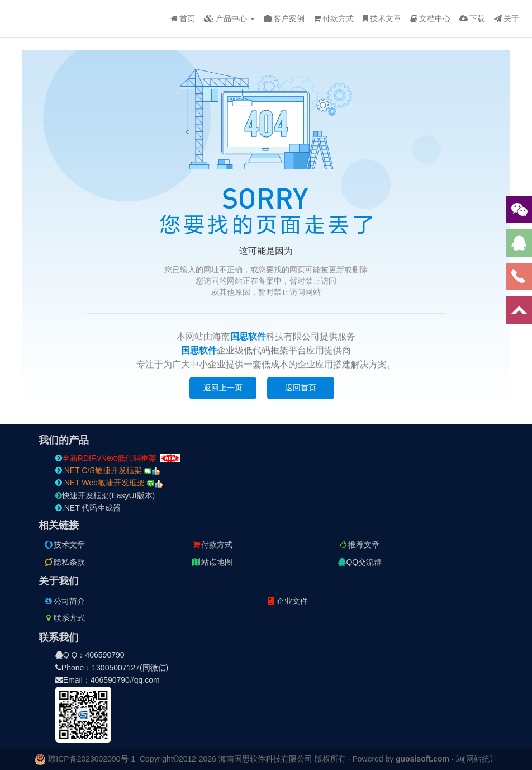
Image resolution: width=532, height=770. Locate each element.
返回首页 (301, 388)
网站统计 (477, 759)
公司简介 (64, 601)
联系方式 (64, 618)
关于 (507, 18)
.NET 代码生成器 (88, 508)
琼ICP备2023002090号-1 (92, 759)
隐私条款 (64, 562)
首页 (183, 18)
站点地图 (212, 562)
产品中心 (229, 18)
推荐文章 (359, 545)
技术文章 (382, 18)
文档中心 (430, 18)
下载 (472, 18)
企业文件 (287, 601)
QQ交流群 (360, 562)
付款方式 (334, 18)
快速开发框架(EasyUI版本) (105, 495)
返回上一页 (223, 388)
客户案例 (284, 18)
